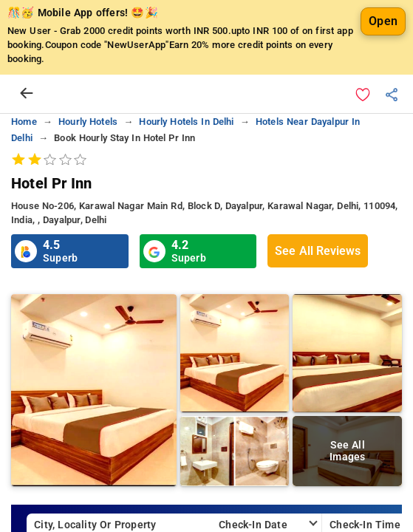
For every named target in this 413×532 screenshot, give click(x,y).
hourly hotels (88, 122)
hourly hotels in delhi (186, 122)
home (24, 122)
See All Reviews (318, 251)
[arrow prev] (27, 94)
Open (383, 21)
